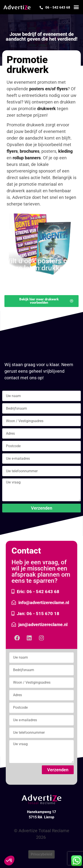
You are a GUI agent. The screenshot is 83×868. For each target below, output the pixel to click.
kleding (65, 151)
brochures (30, 151)
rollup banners (27, 158)
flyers (12, 151)
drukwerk (46, 109)
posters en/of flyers (48, 89)
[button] (76, 7)
